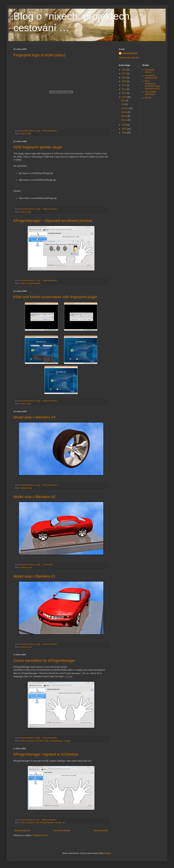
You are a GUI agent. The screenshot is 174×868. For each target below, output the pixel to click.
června (124, 112)
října (123, 100)
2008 (124, 125)
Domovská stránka (62, 831)
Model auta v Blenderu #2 (34, 497)
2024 (124, 70)
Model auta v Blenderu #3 (34, 417)
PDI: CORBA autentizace (151, 93)
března (124, 120)
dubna (124, 116)
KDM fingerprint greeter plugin (38, 147)
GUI (38, 741)
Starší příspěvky (101, 831)
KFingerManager (34, 283)
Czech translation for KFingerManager (45, 661)
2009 (124, 97)
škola (30, 488)
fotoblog (23, 488)
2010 (124, 93)
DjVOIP (148, 98)
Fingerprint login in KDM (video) (39, 55)
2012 (124, 85)
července (125, 108)
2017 (124, 74)
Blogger (107, 853)
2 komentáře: (48, 565)
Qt (63, 823)
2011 (124, 89)
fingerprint (31, 741)
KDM (29, 134)
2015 (124, 81)
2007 (124, 129)
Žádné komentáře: (50, 131)
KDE (47, 741)
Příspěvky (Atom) (40, 835)
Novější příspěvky (22, 831)
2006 (124, 133)
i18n (42, 741)
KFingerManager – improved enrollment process (53, 221)
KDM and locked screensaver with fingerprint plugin (55, 297)
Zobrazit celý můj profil (129, 58)
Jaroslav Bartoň (130, 53)
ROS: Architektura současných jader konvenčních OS (153, 85)
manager (67, 741)
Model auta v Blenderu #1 (34, 576)
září (123, 104)
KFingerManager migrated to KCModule (46, 754)
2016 (124, 78)
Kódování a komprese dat (151, 77)
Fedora (23, 134)
